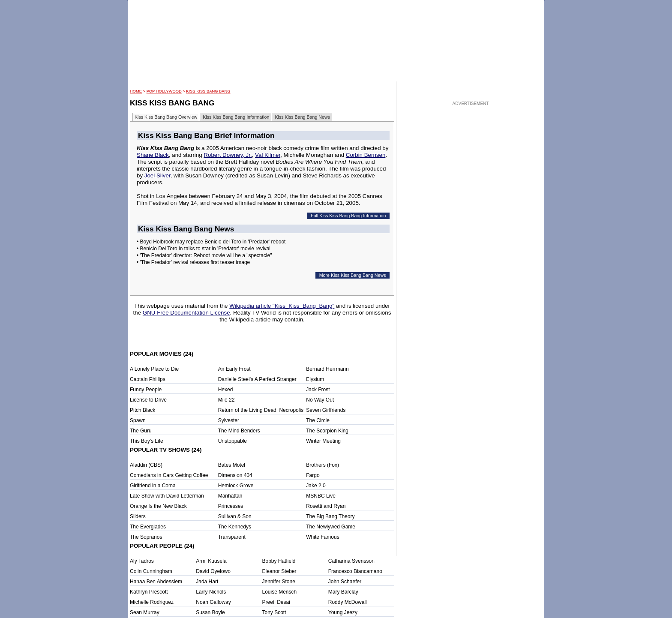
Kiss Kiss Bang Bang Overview (166, 117)
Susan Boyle (210, 612)
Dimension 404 (235, 475)
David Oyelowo (213, 571)
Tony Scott (274, 612)
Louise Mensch (280, 592)
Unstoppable (232, 441)
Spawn (138, 420)
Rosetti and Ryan (326, 506)
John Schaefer (345, 582)
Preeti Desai (276, 602)
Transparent (232, 537)
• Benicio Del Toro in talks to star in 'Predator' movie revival (204, 249)
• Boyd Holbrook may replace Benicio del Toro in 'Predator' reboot (211, 242)
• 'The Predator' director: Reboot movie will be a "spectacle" (204, 255)
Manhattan (230, 496)
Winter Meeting (323, 441)
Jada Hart (207, 582)
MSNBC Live (321, 496)
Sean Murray (145, 612)
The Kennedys (235, 527)
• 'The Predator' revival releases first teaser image (193, 262)
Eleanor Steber (279, 571)
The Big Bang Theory (330, 516)
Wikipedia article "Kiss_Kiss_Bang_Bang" (282, 306)
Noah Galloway (213, 602)
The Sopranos (146, 537)
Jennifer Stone (279, 582)
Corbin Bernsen (366, 155)
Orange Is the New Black (158, 506)
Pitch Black (142, 410)
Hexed (226, 390)
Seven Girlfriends (326, 410)
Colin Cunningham (151, 571)
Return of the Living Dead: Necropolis (261, 410)
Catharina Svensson (351, 561)
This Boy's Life (147, 441)
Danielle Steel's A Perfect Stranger (257, 379)
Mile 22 (226, 400)
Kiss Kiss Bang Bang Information (236, 117)
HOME (136, 91)
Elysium (315, 379)
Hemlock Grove (236, 486)
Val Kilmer (268, 155)
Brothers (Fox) (322, 465)
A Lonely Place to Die (154, 369)
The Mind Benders (239, 431)
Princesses (231, 506)
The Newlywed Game (331, 527)
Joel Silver (157, 175)
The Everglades (148, 527)
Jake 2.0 (316, 486)
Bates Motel (232, 465)
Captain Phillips (148, 379)
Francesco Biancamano (355, 571)
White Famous (322, 537)
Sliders (138, 516)
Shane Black (153, 155)
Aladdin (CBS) (146, 465)
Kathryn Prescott (149, 592)
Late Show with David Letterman (167, 496)
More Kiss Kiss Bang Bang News (353, 275)
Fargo (313, 475)
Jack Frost (318, 390)
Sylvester (229, 420)
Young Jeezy (343, 612)
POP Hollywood (164, 91)
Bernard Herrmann (327, 369)
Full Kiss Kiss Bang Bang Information (348, 216)
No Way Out (320, 400)
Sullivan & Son (235, 516)
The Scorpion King (327, 431)
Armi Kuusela (211, 561)
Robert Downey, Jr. (228, 155)
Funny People (146, 390)
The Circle (318, 420)
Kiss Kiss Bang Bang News (302, 117)
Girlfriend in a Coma (153, 486)
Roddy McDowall (348, 602)
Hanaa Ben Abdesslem (156, 582)
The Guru (141, 431)
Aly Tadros (142, 561)
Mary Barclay (343, 592)
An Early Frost (234, 369)
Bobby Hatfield (279, 561)
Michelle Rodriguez (152, 602)
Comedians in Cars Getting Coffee (169, 475)
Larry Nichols (211, 592)
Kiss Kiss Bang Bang (208, 91)
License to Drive (148, 400)
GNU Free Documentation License (186, 313)
